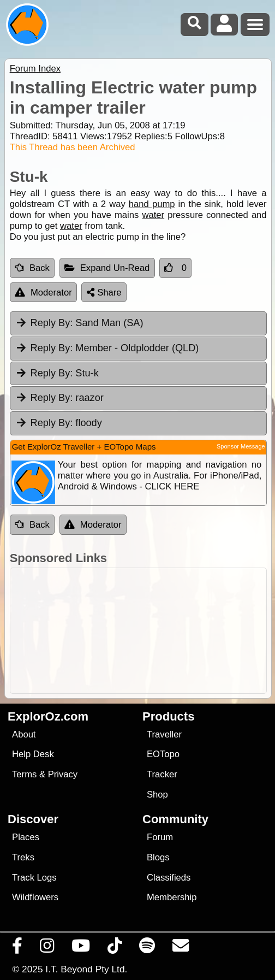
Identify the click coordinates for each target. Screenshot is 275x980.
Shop (157, 795)
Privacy (63, 774)
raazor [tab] (59, 398)
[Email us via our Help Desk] (181, 948)
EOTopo (163, 754)
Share (104, 293)
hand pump (152, 204)
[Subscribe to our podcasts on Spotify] (147, 948)
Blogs (158, 857)
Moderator (43, 293)
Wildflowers (35, 897)
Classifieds (169, 878)
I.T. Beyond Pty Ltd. (86, 969)
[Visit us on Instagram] (47, 948)
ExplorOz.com (48, 716)
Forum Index (35, 69)
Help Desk (33, 754)
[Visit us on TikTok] (115, 948)
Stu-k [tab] (57, 373)
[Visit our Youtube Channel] (81, 948)
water (153, 215)
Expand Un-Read (107, 268)
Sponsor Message (241, 446)
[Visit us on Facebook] (17, 948)
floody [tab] (59, 423)
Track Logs (34, 878)
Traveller (164, 734)
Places (26, 837)
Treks (23, 857)
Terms (24, 774)
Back (32, 268)
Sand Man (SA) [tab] (79, 323)
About (24, 734)
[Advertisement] (143, 631)
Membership (172, 897)
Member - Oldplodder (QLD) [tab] (107, 348)
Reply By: (52, 323)
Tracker (162, 774)
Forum (160, 837)
